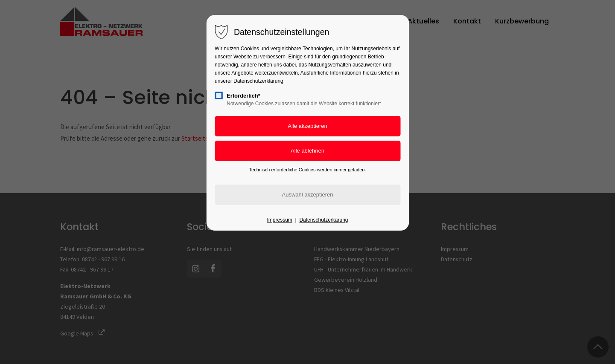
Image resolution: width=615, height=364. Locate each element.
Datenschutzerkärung (324, 220)
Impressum (279, 220)
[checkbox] (219, 95)
